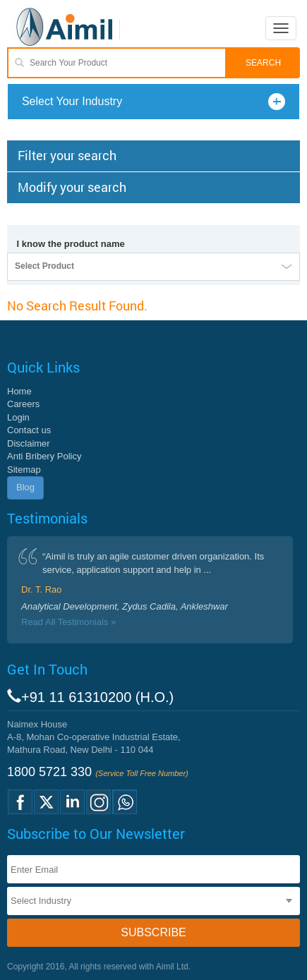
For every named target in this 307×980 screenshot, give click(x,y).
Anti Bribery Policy (44, 456)
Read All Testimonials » (68, 622)
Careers (23, 404)
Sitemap (24, 470)
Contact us (29, 430)
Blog (25, 487)
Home (19, 391)
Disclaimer (29, 443)
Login (18, 417)
